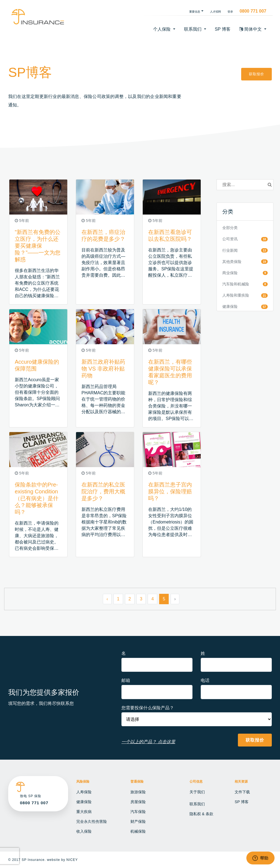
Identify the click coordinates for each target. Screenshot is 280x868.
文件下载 (242, 792)
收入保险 (84, 831)
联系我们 (197, 804)
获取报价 (256, 74)
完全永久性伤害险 (92, 821)
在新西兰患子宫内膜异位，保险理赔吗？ (170, 491)
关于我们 (197, 792)
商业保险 (230, 273)
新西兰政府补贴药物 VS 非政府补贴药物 (103, 369)
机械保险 (138, 831)
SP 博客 (223, 29)
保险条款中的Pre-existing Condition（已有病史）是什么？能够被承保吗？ (37, 498)
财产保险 (138, 821)
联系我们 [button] (193, 29)
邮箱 (126, 680)
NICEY (72, 860)
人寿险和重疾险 (236, 295)
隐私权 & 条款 (201, 814)
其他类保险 (232, 262)
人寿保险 (84, 792)
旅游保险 (138, 792)
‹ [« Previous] (107, 599)
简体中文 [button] (251, 29)
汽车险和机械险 (236, 284)
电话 (205, 680)
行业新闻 (230, 250)
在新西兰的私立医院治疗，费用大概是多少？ (103, 491)
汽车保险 (138, 812)
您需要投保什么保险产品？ (148, 708)
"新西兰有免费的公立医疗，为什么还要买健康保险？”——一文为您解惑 (38, 246)
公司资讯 (230, 239)
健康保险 (230, 306)
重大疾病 (84, 812)
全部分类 (230, 228)
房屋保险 (138, 802)
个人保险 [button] (162, 29)
